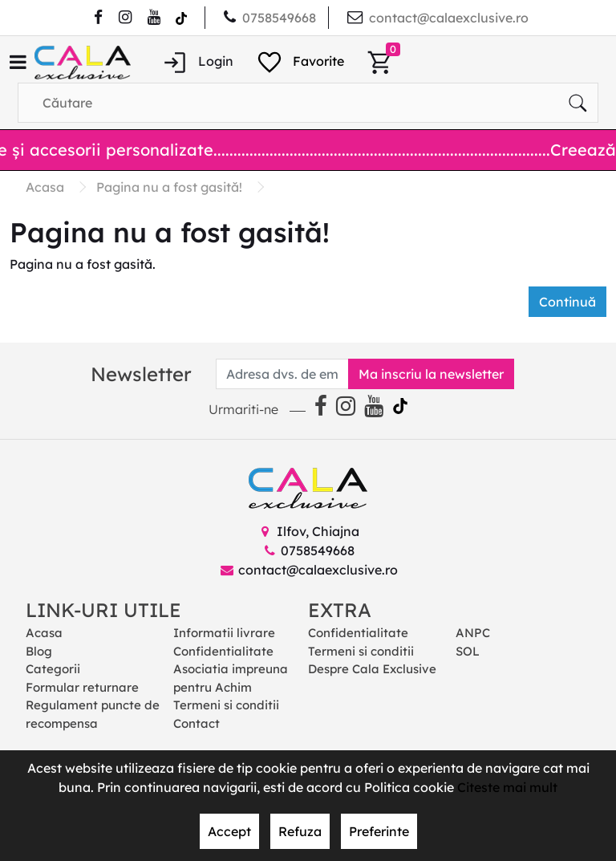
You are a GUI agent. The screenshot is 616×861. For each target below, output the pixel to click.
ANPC (473, 633)
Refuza (300, 831)
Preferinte (379, 831)
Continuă (567, 302)
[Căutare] (577, 103)
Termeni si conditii (226, 705)
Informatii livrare (224, 633)
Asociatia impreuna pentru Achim (231, 678)
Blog (39, 651)
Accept (229, 831)
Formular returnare (82, 687)
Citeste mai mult (507, 787)
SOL (468, 651)
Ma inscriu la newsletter (431, 374)
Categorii (53, 669)
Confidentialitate (223, 651)
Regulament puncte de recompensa (93, 714)
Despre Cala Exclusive (372, 669)
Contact (197, 723)
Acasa (44, 633)
